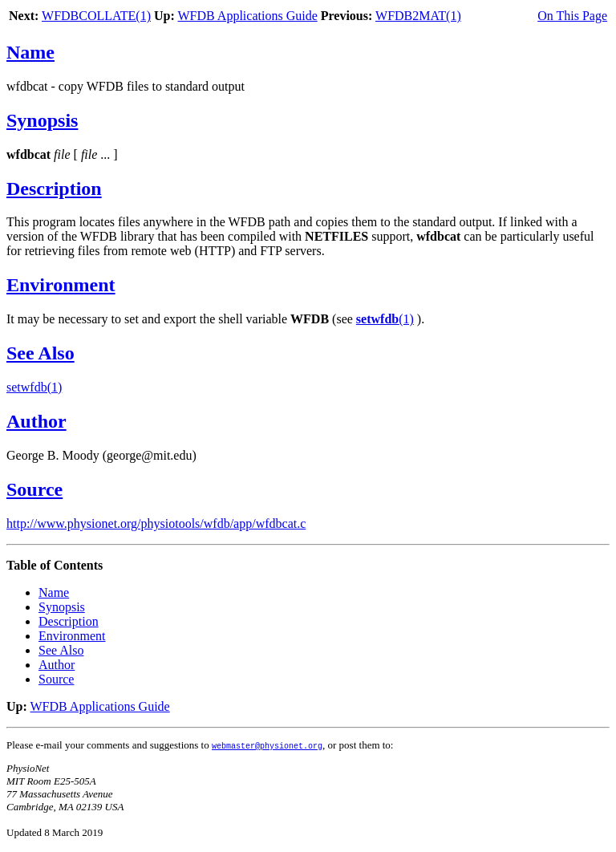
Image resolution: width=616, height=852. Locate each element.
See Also (41, 353)
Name (30, 52)
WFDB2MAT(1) (418, 16)
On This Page (572, 16)
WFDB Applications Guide (248, 16)
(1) (385, 319)
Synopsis (42, 120)
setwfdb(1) (34, 387)
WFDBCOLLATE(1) (96, 16)
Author (36, 421)
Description (54, 189)
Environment (61, 285)
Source (34, 489)
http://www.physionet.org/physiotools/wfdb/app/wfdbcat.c (156, 523)
